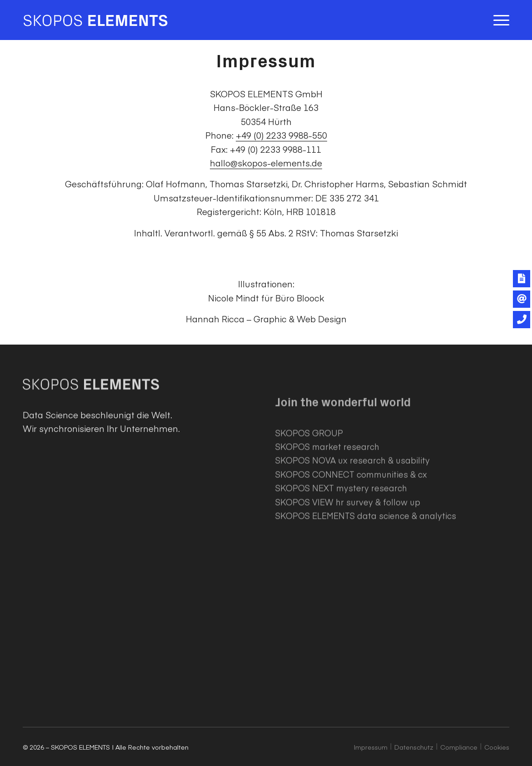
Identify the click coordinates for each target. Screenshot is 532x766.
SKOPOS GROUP (309, 468)
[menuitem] (498, 20)
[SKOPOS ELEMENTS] (95, 20)
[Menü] (498, 20)
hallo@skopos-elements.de (266, 163)
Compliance (459, 747)
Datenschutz (414, 747)
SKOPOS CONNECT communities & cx (351, 510)
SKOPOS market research (327, 482)
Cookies (497, 747)
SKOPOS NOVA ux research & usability (353, 496)
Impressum (371, 747)
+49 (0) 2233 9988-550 (281, 135)
